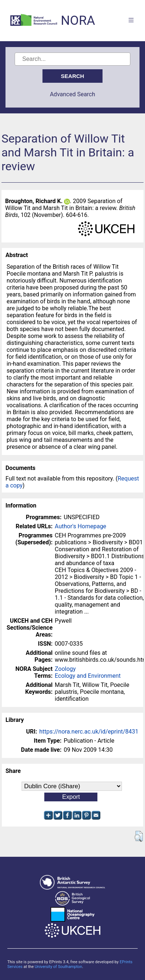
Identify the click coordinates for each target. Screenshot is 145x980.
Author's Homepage (81, 526)
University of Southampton (59, 967)
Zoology (65, 669)
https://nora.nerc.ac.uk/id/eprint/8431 (89, 732)
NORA (78, 21)
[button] (139, 836)
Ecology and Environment (88, 676)
